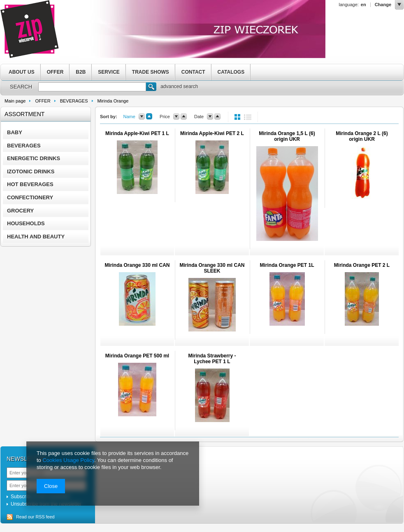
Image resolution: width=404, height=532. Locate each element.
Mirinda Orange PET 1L (287, 265)
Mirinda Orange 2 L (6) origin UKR (362, 136)
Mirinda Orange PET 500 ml (137, 356)
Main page (15, 101)
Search (151, 88)
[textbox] (92, 87)
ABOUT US (22, 72)
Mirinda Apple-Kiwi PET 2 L (212, 133)
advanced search (179, 86)
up (149, 117)
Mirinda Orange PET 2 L (362, 265)
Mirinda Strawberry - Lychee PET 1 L (212, 359)
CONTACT (193, 72)
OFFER (55, 72)
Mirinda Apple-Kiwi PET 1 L (137, 133)
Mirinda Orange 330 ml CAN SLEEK (212, 268)
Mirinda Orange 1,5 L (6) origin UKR (287, 136)
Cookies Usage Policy (68, 460)
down (142, 117)
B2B (81, 72)
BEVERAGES (74, 101)
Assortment (24, 114)
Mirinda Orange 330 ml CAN (137, 265)
